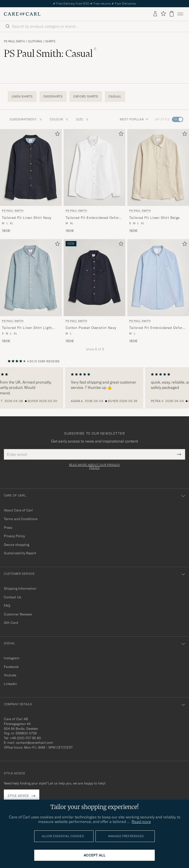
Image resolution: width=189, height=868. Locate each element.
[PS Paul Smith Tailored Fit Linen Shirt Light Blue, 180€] (31, 291)
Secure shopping (17, 545)
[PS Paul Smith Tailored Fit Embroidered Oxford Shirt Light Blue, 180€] (158, 291)
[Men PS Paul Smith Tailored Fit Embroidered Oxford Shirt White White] (94, 168)
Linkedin (10, 684)
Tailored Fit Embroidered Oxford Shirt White (93, 218)
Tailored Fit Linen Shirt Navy (27, 218)
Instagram (12, 658)
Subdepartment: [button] (26, 119)
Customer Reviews (18, 614)
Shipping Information (20, 588)
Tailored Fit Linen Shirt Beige (154, 218)
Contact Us (13, 597)
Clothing (35, 41)
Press (8, 528)
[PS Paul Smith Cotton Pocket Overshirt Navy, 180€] (94, 291)
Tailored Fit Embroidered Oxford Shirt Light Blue (157, 328)
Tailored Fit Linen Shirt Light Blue (27, 328)
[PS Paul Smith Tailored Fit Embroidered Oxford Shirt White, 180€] (94, 181)
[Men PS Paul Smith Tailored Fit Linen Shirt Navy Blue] (31, 168)
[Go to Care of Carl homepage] (22, 14)
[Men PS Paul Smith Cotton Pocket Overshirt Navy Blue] (94, 278)
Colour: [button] (59, 119)
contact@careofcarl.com (34, 743)
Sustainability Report (20, 553)
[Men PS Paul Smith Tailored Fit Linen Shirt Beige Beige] (158, 168)
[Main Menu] (180, 14)
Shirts (50, 41)
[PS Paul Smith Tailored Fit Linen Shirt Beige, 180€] (158, 181)
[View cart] (172, 14)
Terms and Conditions (21, 519)
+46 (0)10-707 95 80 (25, 738)
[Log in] (155, 14)
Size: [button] (82, 119)
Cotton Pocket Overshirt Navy (91, 328)
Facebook (11, 667)
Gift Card (11, 623)
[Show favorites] (163, 14)
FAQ (7, 606)
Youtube (10, 675)
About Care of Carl (18, 510)
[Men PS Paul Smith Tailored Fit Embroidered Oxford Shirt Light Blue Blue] (158, 278)
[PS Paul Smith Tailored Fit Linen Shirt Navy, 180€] (31, 181)
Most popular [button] (134, 119)
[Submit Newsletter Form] (179, 454)
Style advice (18, 796)
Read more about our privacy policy (94, 466)
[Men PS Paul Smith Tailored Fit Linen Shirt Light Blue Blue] (31, 278)
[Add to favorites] (56, 135)
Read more (141, 822)
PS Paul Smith (14, 41)
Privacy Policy (14, 536)
